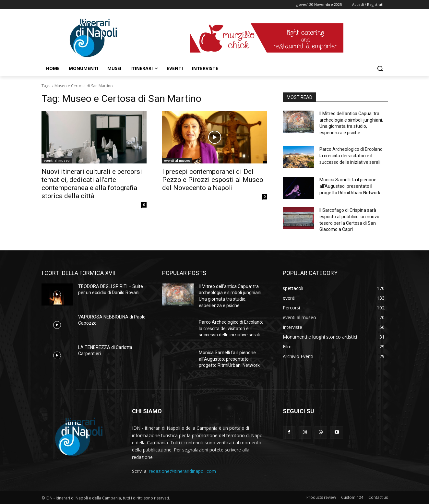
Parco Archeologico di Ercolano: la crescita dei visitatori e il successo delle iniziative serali (352, 156)
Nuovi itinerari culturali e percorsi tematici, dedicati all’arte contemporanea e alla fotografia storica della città (92, 184)
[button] (380, 68)
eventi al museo (57, 161)
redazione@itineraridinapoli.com (182, 471)
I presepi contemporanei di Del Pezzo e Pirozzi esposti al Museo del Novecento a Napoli (213, 180)
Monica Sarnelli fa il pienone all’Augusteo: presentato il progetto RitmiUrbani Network (350, 186)
